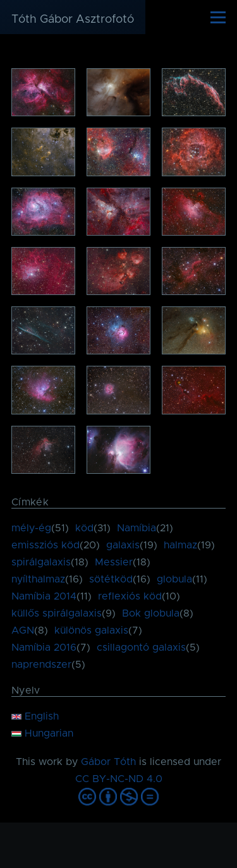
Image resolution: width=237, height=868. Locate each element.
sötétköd (111, 579)
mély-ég (31, 528)
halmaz (180, 545)
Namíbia (137, 528)
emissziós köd (46, 545)
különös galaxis (91, 630)
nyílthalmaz (38, 579)
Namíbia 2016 (44, 648)
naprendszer (41, 665)
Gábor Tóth (108, 762)
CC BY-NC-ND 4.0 (119, 779)
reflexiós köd (130, 596)
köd (84, 528)
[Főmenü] (218, 17)
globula (174, 579)
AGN (23, 630)
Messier (114, 562)
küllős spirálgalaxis (57, 613)
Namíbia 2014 (44, 596)
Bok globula (151, 613)
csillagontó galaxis (141, 648)
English (35, 716)
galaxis (123, 545)
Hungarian (42, 733)
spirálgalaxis (41, 562)
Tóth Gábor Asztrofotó (73, 20)
